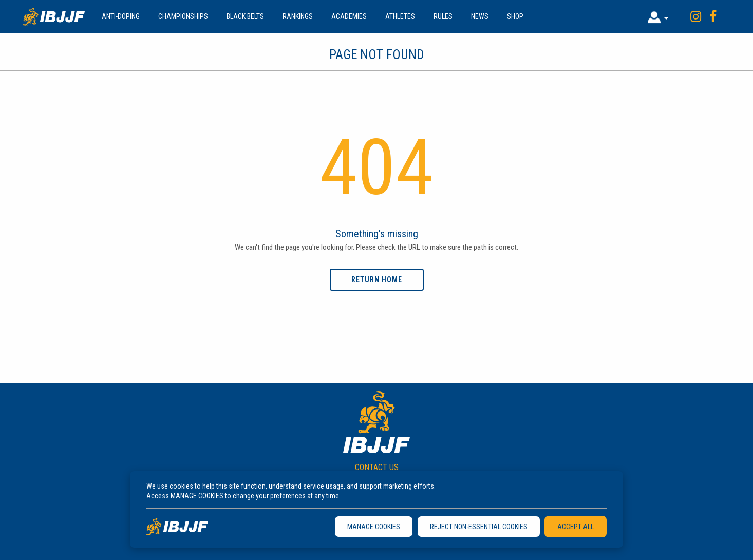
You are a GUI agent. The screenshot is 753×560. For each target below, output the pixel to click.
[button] (658, 17)
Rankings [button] (298, 16)
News (480, 16)
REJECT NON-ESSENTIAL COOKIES (479, 527)
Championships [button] (183, 16)
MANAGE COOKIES (374, 527)
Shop (515, 16)
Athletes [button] (400, 16)
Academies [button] (349, 16)
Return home (377, 279)
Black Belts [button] (245, 16)
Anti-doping (121, 16)
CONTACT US (377, 467)
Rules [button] (443, 16)
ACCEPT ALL (576, 527)
